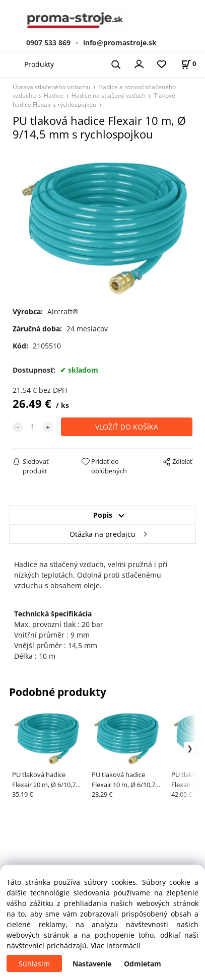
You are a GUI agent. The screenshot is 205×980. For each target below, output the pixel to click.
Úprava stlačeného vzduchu (51, 87)
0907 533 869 (48, 43)
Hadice (54, 95)
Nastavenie (92, 964)
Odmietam (143, 964)
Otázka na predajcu (102, 534)
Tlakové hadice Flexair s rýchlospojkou (94, 100)
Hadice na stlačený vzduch (109, 95)
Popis (103, 515)
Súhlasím (34, 964)
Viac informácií (116, 946)
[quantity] (33, 427)
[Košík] (188, 64)
